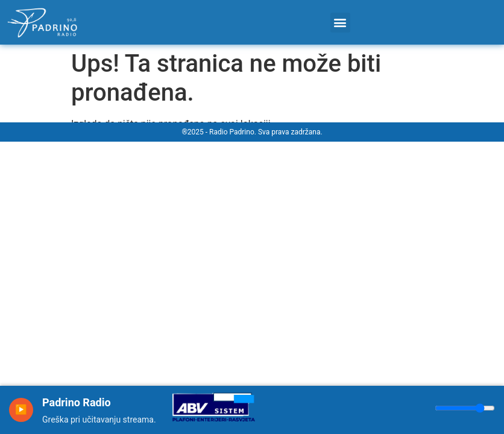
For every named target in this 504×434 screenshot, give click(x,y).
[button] (340, 23)
